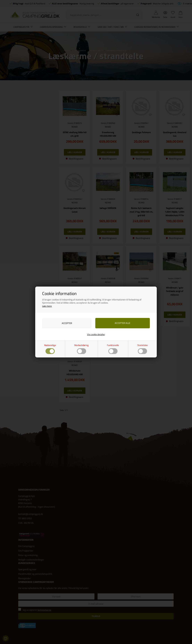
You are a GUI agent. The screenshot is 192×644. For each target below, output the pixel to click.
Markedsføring (81, 349)
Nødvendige (50, 349)
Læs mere (47, 306)
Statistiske (143, 349)
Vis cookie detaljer (96, 334)
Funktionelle (113, 349)
